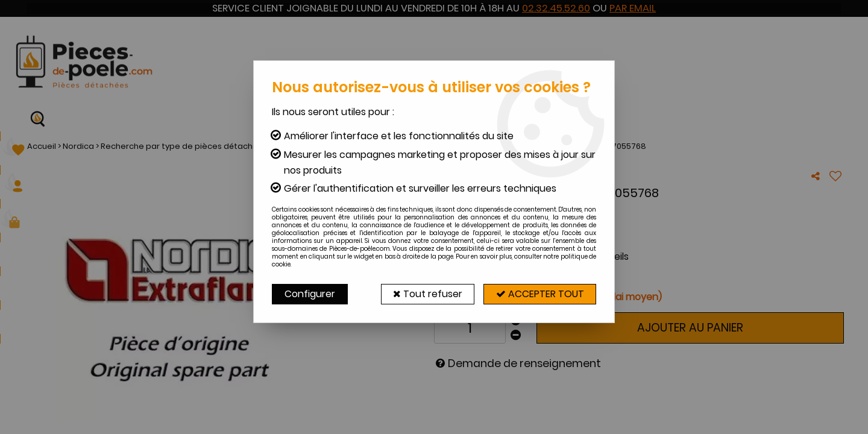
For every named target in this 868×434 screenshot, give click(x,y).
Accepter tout (539, 294)
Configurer (310, 294)
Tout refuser (426, 294)
